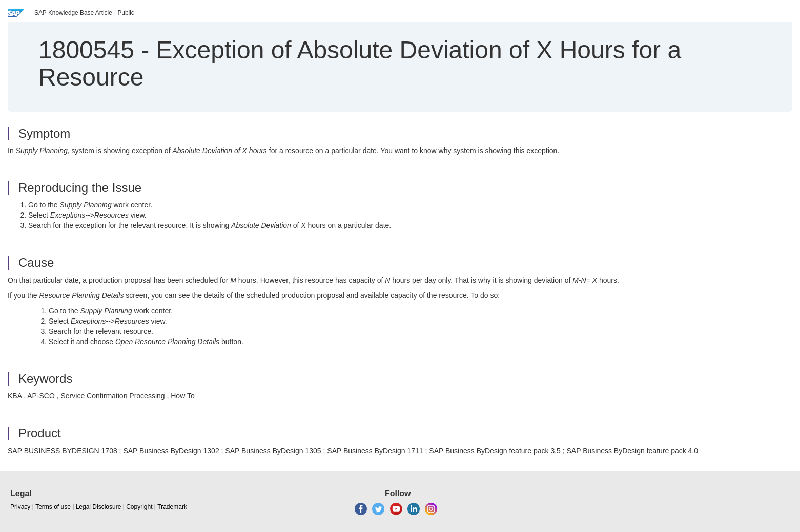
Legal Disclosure (99, 507)
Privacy (20, 507)
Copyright (139, 507)
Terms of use (53, 507)
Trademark (172, 507)
